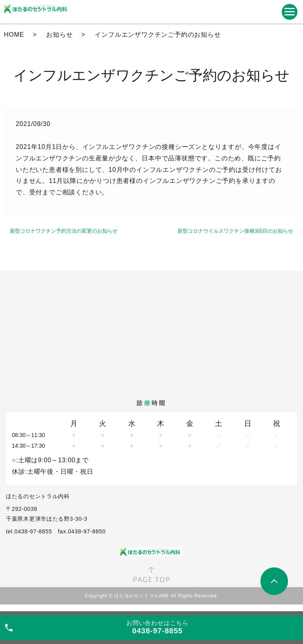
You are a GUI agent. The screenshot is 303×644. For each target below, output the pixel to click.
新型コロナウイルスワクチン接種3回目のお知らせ (235, 231)
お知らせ (59, 35)
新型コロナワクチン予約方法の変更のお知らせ (64, 231)
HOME (14, 35)
